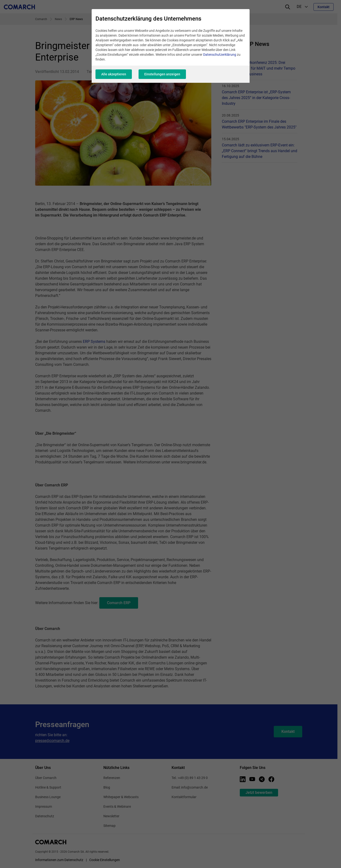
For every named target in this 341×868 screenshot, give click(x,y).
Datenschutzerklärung (220, 55)
